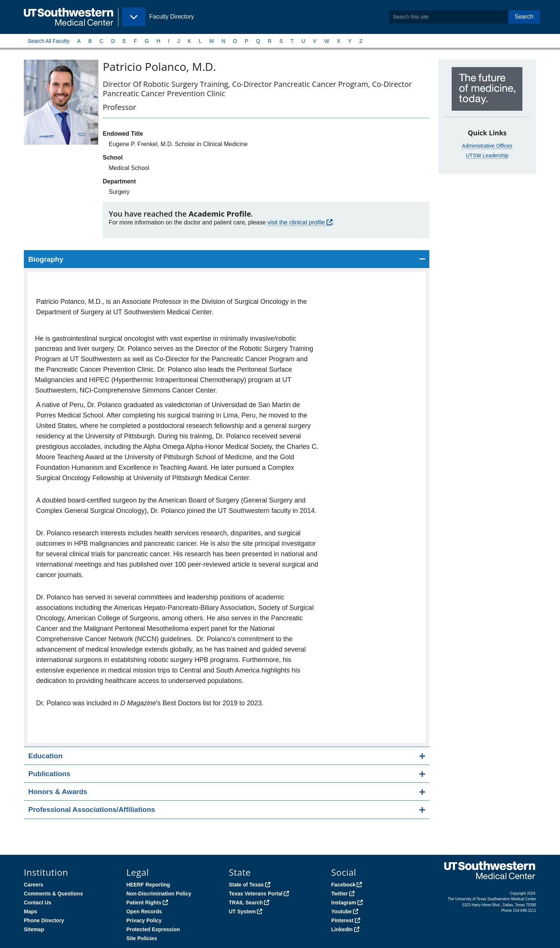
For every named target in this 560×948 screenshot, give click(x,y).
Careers (34, 885)
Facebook (343, 885)
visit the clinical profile (296, 222)
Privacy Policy (144, 920)
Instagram (344, 903)
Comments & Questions (53, 894)
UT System (242, 911)
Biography (46, 259)
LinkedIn (342, 929)
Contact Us (38, 903)
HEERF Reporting (148, 885)
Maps (31, 911)
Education (45, 756)
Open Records (144, 911)
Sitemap (34, 929)
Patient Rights (144, 903)
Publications (49, 774)
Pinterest (343, 920)
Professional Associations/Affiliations (92, 810)
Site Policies (141, 938)
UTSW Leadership (487, 155)
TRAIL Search (246, 903)
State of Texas (246, 885)
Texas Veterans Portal (255, 894)
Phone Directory (44, 920)
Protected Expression (153, 929)
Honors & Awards (58, 792)
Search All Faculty (48, 41)
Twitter (340, 894)
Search (524, 17)
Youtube (342, 911)
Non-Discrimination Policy (159, 894)
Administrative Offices (487, 146)
